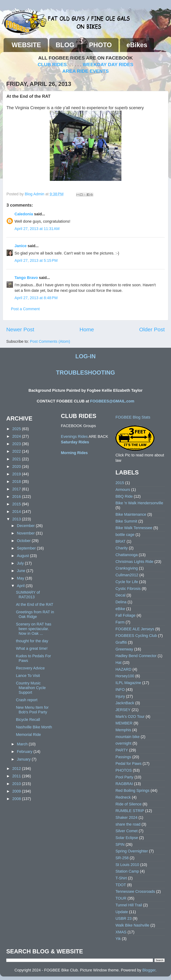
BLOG (65, 45)
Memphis (123, 730)
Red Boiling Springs (133, 790)
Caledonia (24, 214)
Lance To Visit (28, 676)
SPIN (120, 844)
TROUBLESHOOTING (85, 373)
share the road (128, 824)
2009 (17, 791)
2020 (17, 467)
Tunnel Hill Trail (129, 905)
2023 (17, 444)
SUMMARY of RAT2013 (28, 595)
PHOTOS (124, 770)
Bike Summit (126, 521)
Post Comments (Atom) (50, 341)
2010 (17, 784)
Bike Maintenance (131, 514)
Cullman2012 (127, 575)
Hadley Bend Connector (136, 656)
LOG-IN (85, 356)
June (22, 571)
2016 (17, 497)
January (24, 759)
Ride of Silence (128, 804)
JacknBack (125, 703)
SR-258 (122, 858)
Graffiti (121, 642)
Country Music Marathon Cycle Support (31, 688)
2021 (17, 459)
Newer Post (20, 329)
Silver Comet (127, 831)
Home (87, 329)
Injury (120, 696)
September (27, 548)
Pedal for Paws (128, 764)
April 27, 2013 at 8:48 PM (36, 298)
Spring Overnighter (132, 851)
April (21, 586)
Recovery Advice (30, 668)
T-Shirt (121, 878)
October (24, 541)
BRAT (121, 541)
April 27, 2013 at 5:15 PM (36, 260)
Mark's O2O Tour (130, 717)
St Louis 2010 (127, 865)
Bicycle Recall (28, 720)
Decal (120, 595)
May (21, 578)
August (23, 556)
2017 (17, 489)
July (21, 563)
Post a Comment (25, 309)
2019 (17, 474)
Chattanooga (127, 555)
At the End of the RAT (35, 604)
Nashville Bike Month (34, 727)
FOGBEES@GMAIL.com (112, 401)
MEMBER (124, 723)
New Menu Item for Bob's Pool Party (32, 710)
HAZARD (123, 669)
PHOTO (100, 45)
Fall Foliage (126, 615)
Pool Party (124, 777)
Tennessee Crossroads (135, 891)
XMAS (121, 932)
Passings (123, 757)
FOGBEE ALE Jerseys (135, 629)
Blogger (149, 970)
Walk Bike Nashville (132, 925)
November (26, 533)
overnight (123, 743)
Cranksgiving (127, 568)
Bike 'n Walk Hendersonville (139, 503)
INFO (120, 690)
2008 (17, 799)
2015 (17, 504)
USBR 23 (124, 918)
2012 (17, 769)
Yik (118, 939)
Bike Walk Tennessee (134, 528)
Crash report (27, 700)
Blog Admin (35, 194)
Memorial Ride (28, 735)
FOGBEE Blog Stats (133, 417)
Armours (123, 490)
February (25, 752)
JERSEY (123, 710)
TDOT (121, 885)
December (26, 526)
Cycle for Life (127, 582)
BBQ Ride (124, 496)
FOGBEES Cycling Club (136, 636)
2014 (17, 512)
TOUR (121, 898)
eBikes (137, 45)
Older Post (152, 329)
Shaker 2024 (126, 817)
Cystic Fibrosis (128, 589)
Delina (121, 602)
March (23, 744)
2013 (17, 519)
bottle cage (125, 535)
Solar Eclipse (127, 838)
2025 (17, 429)
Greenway (124, 649)
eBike (120, 609)
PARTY (122, 750)
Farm (120, 622)
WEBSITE (26, 45)
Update (122, 912)
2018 (17, 482)
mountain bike (127, 737)
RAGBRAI (124, 784)
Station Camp (127, 871)
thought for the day (32, 641)
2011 (17, 776)
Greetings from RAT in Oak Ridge (35, 614)
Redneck (123, 797)
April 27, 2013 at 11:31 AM (37, 229)
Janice (21, 246)
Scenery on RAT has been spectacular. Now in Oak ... (34, 629)
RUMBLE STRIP (130, 811)
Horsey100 (125, 676)
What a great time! (32, 648)
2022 (17, 451)
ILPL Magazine (128, 683)
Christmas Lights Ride (134, 562)
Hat (119, 663)
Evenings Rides (74, 436)
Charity (122, 548)
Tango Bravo (26, 278)
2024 (17, 436)
